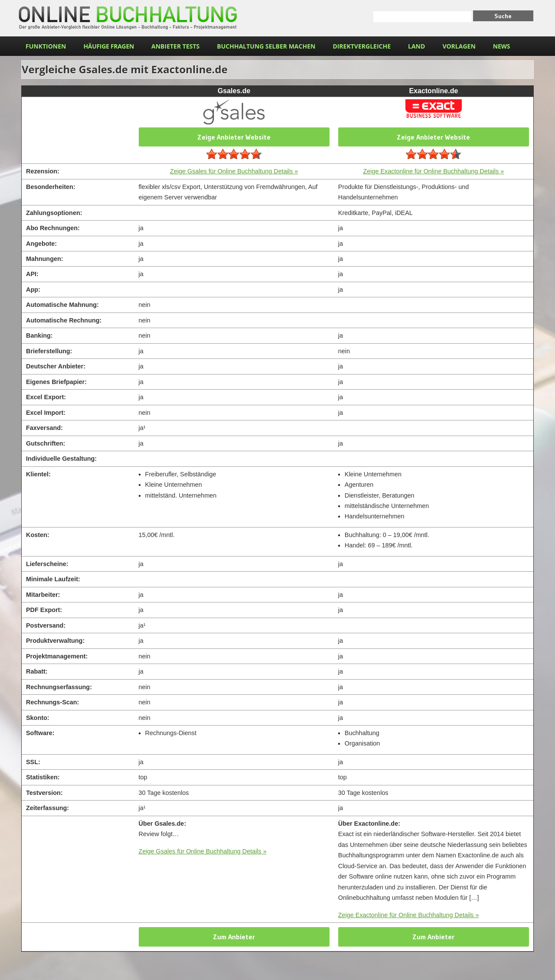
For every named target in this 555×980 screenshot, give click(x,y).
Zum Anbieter (234, 937)
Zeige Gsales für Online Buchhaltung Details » (234, 171)
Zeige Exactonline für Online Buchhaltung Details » (433, 171)
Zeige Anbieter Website (234, 137)
